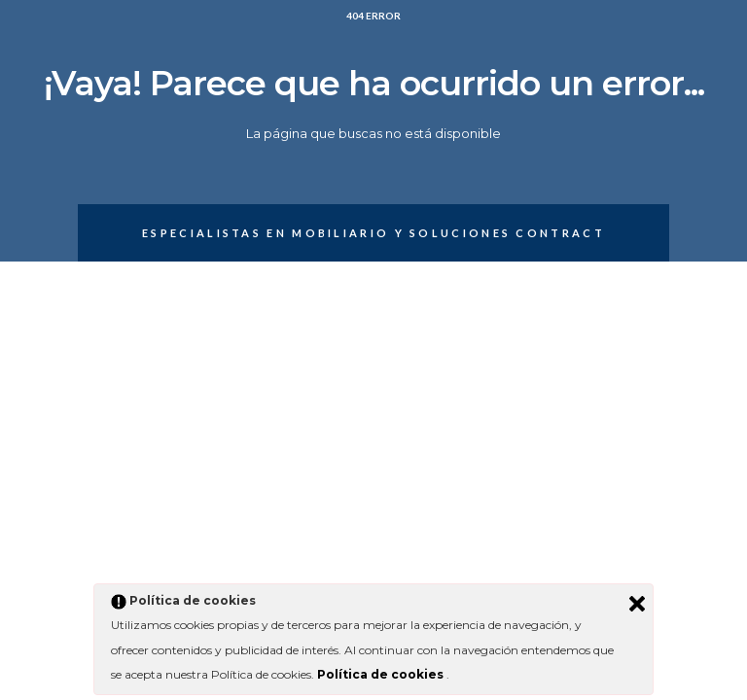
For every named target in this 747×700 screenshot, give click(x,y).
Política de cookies (382, 674)
